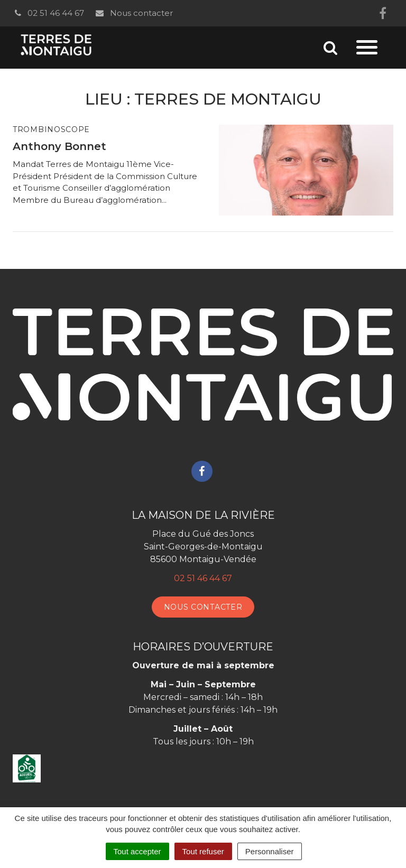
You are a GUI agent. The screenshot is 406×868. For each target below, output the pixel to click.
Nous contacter (133, 13)
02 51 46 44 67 (48, 13)
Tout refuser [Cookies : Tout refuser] (203, 851)
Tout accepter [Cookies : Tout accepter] (137, 851)
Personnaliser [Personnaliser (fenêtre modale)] (270, 851)
